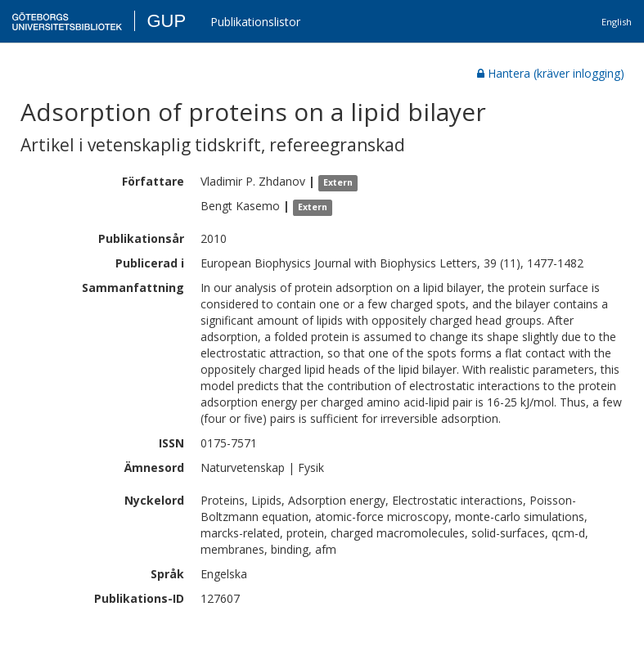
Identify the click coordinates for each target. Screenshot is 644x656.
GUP (166, 21)
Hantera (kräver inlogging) (551, 73)
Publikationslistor (255, 22)
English (617, 22)
